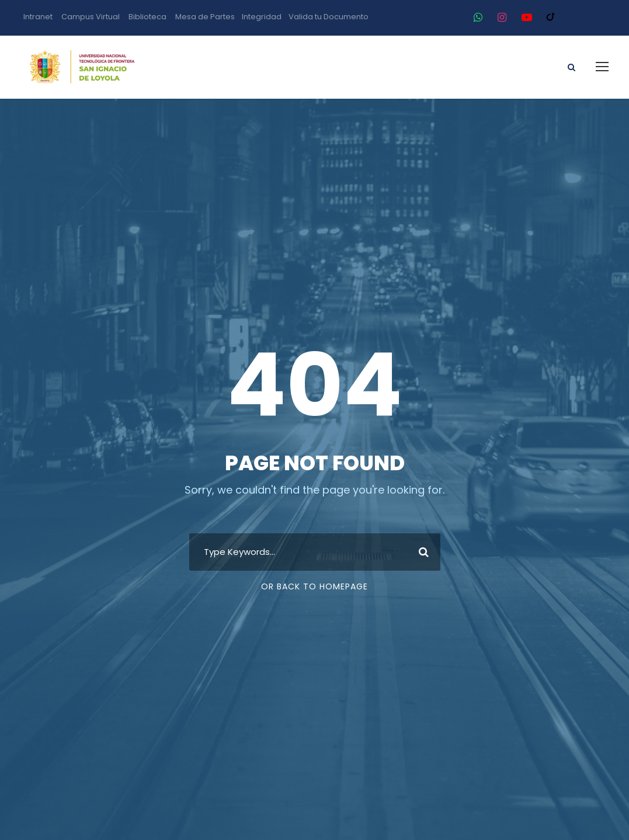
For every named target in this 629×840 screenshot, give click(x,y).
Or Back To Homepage (314, 586)
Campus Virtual (91, 17)
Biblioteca (147, 17)
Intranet (38, 17)
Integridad (262, 17)
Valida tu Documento (329, 17)
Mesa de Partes (205, 17)
